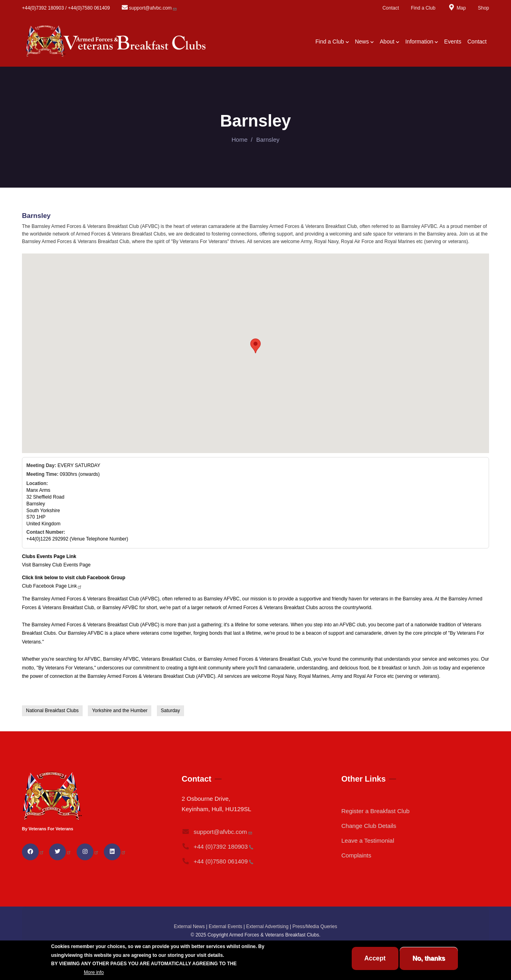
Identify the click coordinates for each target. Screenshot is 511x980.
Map (457, 8)
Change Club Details (369, 826)
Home (240, 140)
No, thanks (429, 958)
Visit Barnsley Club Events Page (56, 565)
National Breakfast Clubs (52, 711)
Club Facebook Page (52, 586)
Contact (391, 8)
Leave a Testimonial (368, 840)
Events (453, 42)
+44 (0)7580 (218, 861)
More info (94, 972)
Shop (483, 8)
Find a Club (423, 8)
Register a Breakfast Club (375, 811)
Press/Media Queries (315, 927)
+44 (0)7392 (218, 846)
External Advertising (267, 927)
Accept (375, 958)
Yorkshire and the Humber (120, 711)
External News (189, 927)
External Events (226, 927)
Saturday (170, 711)
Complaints (356, 855)
